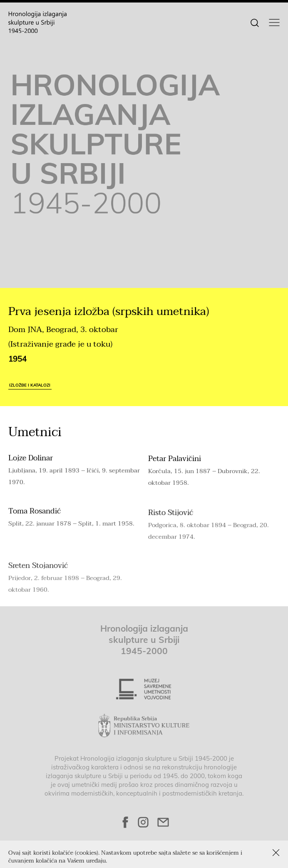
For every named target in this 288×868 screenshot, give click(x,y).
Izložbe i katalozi (30, 385)
